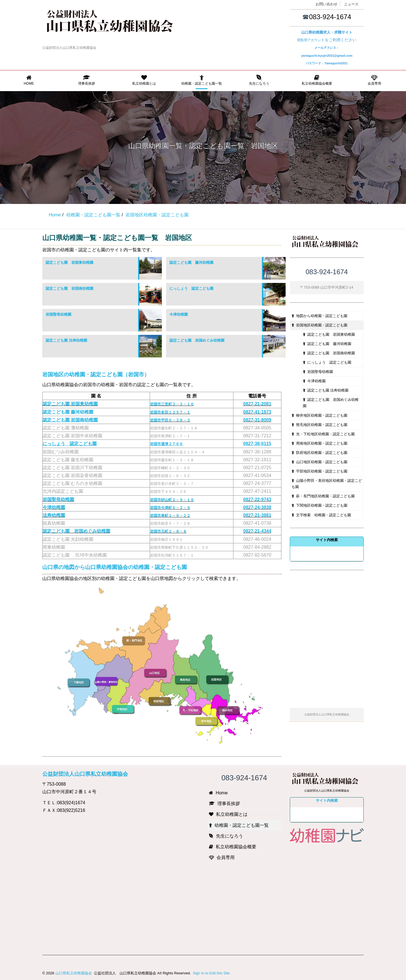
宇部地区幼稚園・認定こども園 (319, 471)
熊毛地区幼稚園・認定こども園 (319, 425)
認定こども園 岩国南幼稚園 (69, 288)
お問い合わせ (326, 4)
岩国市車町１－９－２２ (170, 516)
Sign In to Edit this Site (211, 973)
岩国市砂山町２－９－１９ (172, 500)
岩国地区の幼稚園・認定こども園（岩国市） (96, 374)
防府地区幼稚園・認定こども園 (319, 453)
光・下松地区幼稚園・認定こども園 (323, 434)
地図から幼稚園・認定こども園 (319, 316)
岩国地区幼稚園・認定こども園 (319, 325)
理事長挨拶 (86, 80)
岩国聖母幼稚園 (59, 314)
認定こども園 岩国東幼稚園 (69, 262)
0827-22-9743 (257, 499)
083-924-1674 (330, 17)
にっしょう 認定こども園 (191, 288)
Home (29, 80)
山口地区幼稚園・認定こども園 (319, 462)
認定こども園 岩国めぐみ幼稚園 (197, 340)
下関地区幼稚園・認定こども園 (319, 505)
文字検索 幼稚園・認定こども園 (321, 515)
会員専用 (374, 80)
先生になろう (259, 80)
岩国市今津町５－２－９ (170, 508)
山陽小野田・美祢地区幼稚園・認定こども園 (327, 484)
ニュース (351, 4)
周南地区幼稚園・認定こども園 (319, 443)
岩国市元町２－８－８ (168, 531)
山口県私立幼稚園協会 (74, 973)
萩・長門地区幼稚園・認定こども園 (323, 496)
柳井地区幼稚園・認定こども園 (319, 415)
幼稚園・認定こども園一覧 (202, 80)
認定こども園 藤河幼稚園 (191, 262)
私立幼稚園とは (144, 80)
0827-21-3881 (257, 515)
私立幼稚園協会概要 (317, 80)
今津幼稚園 (179, 314)
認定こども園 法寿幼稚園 (66, 340)
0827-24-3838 (257, 507)
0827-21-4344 (257, 531)
